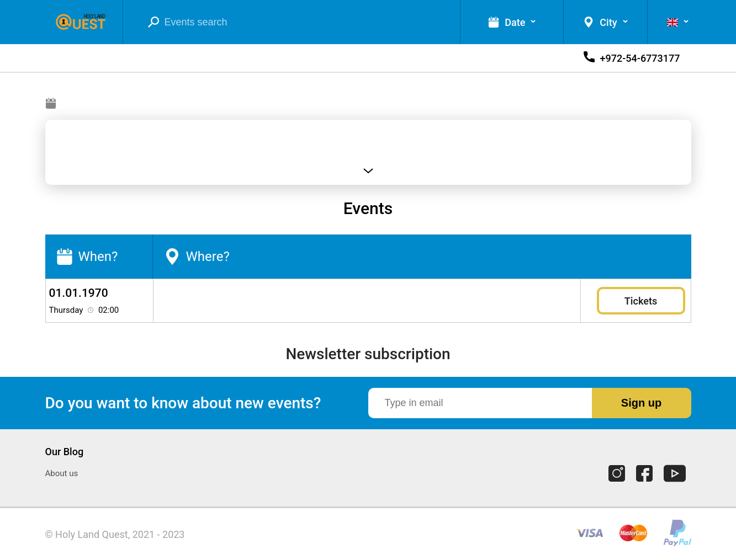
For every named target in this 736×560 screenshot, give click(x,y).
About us (62, 473)
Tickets (641, 301)
